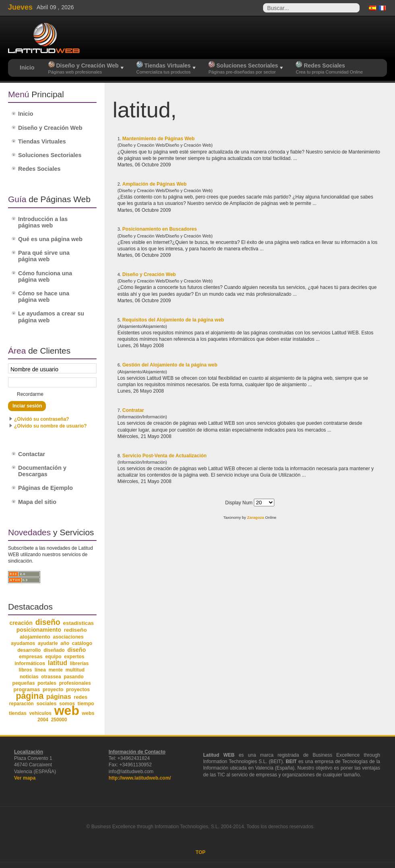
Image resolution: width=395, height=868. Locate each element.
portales (47, 683)
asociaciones (68, 637)
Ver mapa (25, 778)
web (67, 710)
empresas (31, 657)
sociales (47, 704)
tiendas (18, 713)
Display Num (240, 503)
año (65, 643)
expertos (74, 657)
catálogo (82, 643)
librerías (79, 663)
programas (27, 689)
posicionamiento (39, 630)
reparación (22, 704)
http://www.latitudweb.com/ (140, 778)
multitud (75, 670)
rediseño (75, 630)
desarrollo (29, 650)
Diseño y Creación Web (149, 274)
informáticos (30, 663)
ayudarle (48, 643)
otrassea (51, 677)
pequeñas (24, 683)
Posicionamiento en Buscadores (159, 229)
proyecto (53, 690)
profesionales (75, 683)
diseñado (54, 650)
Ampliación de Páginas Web (154, 184)
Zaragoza (255, 517)
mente (56, 670)
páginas (59, 696)
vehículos (40, 713)
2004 (43, 720)
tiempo (86, 704)
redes (80, 697)
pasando (73, 677)
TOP (200, 852)
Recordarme (30, 394)
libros (25, 670)
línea (40, 670)
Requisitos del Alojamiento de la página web (173, 320)
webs (88, 713)
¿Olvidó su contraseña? (42, 419)
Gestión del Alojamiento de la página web (170, 365)
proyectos (78, 690)
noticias (29, 677)
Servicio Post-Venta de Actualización (165, 456)
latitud (58, 663)
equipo (53, 657)
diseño (48, 622)
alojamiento (35, 637)
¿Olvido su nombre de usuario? (50, 426)
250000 (59, 720)
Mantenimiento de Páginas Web (158, 139)
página (30, 696)
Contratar (133, 410)
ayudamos (23, 643)
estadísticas (79, 623)
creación (21, 623)
